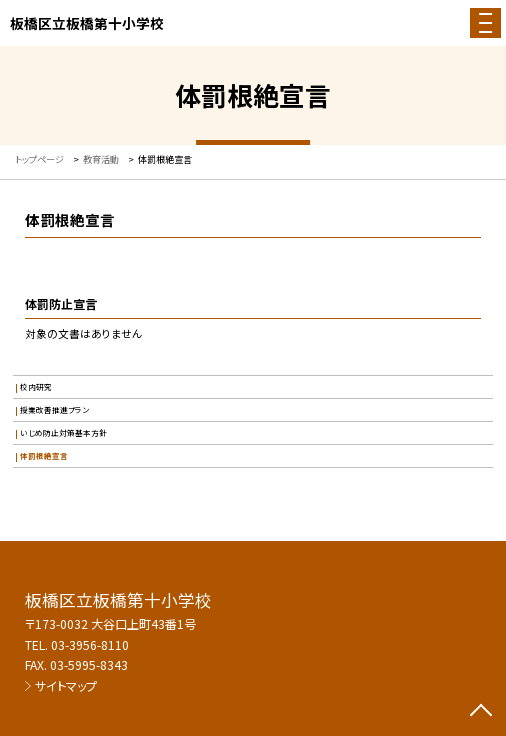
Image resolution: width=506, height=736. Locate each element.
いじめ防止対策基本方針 (63, 432)
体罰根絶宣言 (44, 455)
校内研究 (36, 386)
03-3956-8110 (90, 644)
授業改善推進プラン (54, 409)
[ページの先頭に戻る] (481, 712)
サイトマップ (66, 685)
